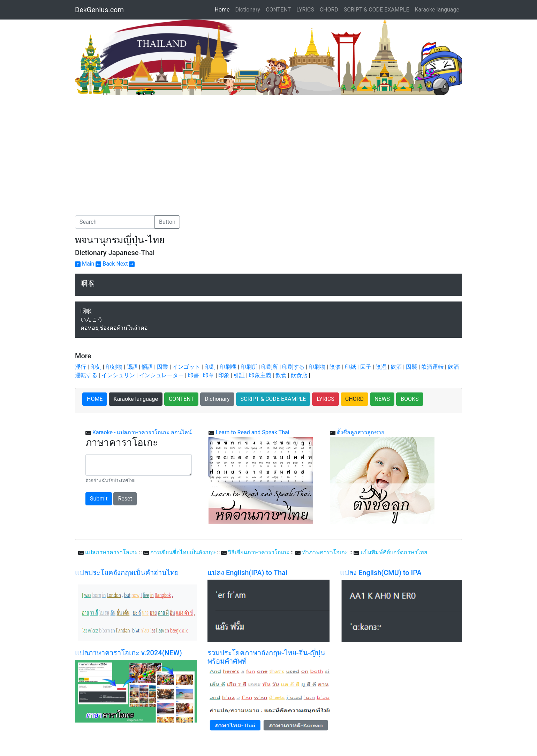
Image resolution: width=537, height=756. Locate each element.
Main (85, 264)
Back (105, 264)
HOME (95, 399)
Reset (125, 499)
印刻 (96, 367)
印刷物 (317, 367)
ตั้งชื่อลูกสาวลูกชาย (361, 432)
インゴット (186, 367)
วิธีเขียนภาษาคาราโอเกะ (259, 552)
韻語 (147, 367)
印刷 (210, 367)
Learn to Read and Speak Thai (252, 432)
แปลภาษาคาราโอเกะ (111, 552)
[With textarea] (139, 465)
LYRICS (305, 10)
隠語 (132, 367)
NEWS (382, 399)
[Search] (115, 222)
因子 (366, 367)
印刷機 (228, 367)
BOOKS (410, 399)
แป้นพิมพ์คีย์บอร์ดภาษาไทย (394, 552)
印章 (209, 375)
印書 (194, 375)
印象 (224, 375)
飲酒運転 (432, 367)
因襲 (411, 367)
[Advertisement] (134, 147)
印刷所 (249, 367)
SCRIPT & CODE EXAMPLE (377, 10)
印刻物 (114, 367)
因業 (162, 367)
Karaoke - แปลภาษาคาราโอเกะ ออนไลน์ (142, 432)
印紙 (350, 367)
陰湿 (381, 367)
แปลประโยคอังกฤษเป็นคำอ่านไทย (127, 573)
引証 (239, 375)
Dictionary (248, 10)
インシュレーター (161, 375)
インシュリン (118, 375)
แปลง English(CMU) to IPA (381, 573)
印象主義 (260, 375)
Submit (99, 499)
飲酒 (396, 367)
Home (223, 9)
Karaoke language (437, 10)
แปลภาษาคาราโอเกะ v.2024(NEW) (128, 653)
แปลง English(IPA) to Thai (247, 573)
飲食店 (299, 375)
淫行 (81, 367)
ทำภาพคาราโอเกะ (325, 552)
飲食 (281, 375)
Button (167, 222)
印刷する (293, 367)
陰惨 (335, 367)
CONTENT (278, 10)
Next (125, 264)
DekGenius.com (99, 10)
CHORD (329, 10)
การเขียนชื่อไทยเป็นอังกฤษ (183, 552)
